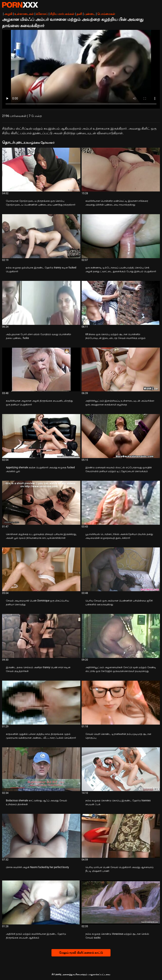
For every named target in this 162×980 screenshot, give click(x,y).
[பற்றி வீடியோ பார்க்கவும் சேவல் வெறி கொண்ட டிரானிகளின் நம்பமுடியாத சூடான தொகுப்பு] (121, 703)
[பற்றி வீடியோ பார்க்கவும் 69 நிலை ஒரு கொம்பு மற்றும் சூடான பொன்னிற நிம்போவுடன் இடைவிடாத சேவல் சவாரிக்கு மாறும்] (121, 303)
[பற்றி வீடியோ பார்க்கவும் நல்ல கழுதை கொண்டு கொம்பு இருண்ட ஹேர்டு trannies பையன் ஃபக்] (121, 769)
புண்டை (90, 14)
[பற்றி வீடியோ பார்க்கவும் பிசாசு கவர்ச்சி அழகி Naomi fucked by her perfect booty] (41, 836)
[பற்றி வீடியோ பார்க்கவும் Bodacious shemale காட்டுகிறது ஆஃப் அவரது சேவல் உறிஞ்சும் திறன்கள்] (41, 769)
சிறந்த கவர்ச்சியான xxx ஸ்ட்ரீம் (20, 5)
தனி (79, 14)
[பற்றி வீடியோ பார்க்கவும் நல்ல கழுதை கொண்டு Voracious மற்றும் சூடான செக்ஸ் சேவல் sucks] (121, 902)
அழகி (8, 14)
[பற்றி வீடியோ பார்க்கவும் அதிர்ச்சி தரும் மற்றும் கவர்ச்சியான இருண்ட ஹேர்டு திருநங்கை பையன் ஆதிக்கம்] (41, 902)
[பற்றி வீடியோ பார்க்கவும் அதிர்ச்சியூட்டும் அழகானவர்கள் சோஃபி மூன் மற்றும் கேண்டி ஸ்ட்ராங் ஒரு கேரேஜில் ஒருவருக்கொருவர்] (121, 636)
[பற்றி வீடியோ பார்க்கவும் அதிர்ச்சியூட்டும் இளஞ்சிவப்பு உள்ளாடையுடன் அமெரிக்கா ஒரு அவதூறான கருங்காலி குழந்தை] (121, 370)
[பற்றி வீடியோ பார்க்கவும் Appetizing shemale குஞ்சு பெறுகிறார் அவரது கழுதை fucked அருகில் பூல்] (41, 436)
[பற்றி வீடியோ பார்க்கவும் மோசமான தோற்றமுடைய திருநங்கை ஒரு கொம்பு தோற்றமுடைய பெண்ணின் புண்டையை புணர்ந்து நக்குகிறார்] (41, 170)
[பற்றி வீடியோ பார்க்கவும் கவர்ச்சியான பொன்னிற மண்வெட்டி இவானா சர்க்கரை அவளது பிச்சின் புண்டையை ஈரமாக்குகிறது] (121, 170)
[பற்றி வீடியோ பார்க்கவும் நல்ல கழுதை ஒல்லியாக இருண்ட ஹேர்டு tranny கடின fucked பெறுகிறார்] (41, 236)
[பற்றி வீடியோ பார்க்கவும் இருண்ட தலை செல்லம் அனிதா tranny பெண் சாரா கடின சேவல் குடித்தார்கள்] (41, 636)
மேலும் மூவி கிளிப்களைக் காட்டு (81, 953)
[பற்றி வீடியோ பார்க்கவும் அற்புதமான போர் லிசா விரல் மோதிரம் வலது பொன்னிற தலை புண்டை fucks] (41, 303)
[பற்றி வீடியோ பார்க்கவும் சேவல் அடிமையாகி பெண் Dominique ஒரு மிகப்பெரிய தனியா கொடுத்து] (41, 569)
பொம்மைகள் (106, 14)
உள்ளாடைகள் (24, 14)
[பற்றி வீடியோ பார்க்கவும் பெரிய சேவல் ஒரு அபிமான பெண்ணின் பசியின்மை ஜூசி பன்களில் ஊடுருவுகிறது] (121, 569)
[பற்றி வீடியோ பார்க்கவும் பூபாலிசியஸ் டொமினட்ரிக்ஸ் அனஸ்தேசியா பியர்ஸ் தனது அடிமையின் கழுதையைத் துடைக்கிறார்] (121, 503)
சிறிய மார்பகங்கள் (62, 14)
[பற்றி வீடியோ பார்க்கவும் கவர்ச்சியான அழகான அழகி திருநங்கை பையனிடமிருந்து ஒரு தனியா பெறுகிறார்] (41, 370)
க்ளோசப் (42, 14)
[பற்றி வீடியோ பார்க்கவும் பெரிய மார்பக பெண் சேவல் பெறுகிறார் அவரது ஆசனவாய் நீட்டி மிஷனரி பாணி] (121, 836)
